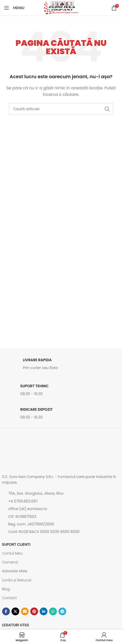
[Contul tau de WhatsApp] (53, 611)
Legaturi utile (16, 625)
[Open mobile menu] (14, 8)
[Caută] (61, 109)
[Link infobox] (61, 365)
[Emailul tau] (25, 611)
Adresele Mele (15, 571)
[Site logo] (61, 8)
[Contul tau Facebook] (6, 611)
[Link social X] (15, 611)
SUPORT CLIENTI (16, 544)
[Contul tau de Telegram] (62, 611)
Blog (6, 589)
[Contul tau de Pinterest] (34, 611)
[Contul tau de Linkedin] (44, 611)
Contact (10, 598)
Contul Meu (13, 553)
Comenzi (10, 562)
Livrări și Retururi (17, 580)
